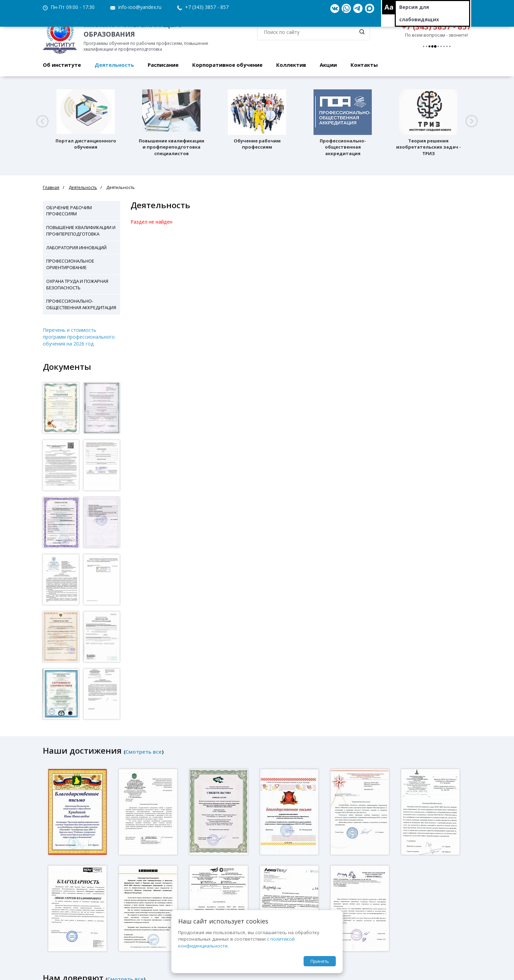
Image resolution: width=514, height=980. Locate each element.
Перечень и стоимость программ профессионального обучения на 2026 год (79, 337)
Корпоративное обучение (227, 65)
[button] (42, 121)
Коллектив (291, 65)
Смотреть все (144, 752)
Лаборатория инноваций (76, 248)
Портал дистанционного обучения (86, 144)
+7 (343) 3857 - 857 (207, 7)
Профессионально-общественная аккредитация (343, 147)
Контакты (364, 65)
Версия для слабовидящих (419, 13)
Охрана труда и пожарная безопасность (77, 284)
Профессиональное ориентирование (70, 264)
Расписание (163, 65)
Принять (320, 961)
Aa (389, 7)
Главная (51, 187)
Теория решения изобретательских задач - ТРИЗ (429, 147)
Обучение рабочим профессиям (257, 144)
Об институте (62, 65)
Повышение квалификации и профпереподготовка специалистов (172, 147)
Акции (328, 65)
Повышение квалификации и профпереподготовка (81, 231)
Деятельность (114, 65)
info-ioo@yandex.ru (140, 7)
